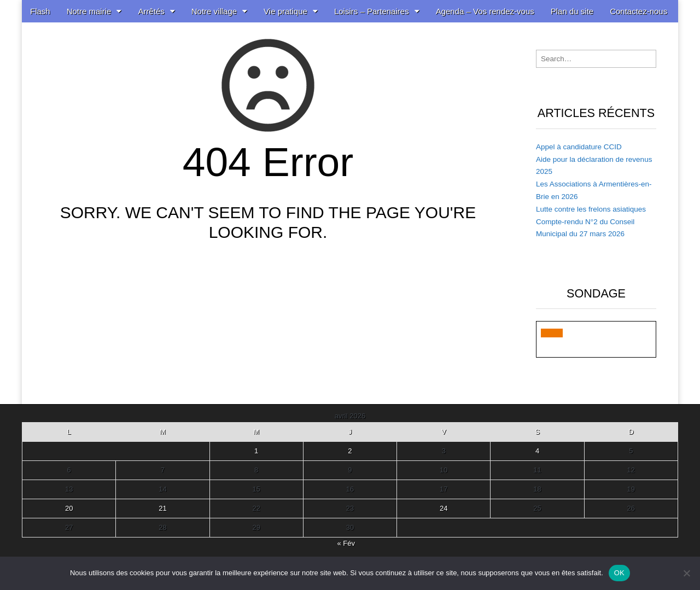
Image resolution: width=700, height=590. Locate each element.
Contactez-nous (638, 11)
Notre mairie (89, 11)
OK (619, 573)
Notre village (214, 11)
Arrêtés (151, 11)
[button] (552, 333)
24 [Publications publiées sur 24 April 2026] (444, 508)
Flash (40, 11)
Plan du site (572, 11)
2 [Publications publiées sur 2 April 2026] (350, 451)
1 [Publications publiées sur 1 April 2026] (256, 451)
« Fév (346, 543)
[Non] (686, 573)
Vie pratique (285, 11)
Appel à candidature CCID (579, 147)
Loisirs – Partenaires (372, 11)
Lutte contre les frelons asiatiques (591, 209)
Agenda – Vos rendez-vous (485, 11)
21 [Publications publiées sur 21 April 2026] (162, 508)
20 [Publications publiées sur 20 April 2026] (69, 508)
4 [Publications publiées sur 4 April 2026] (537, 451)
